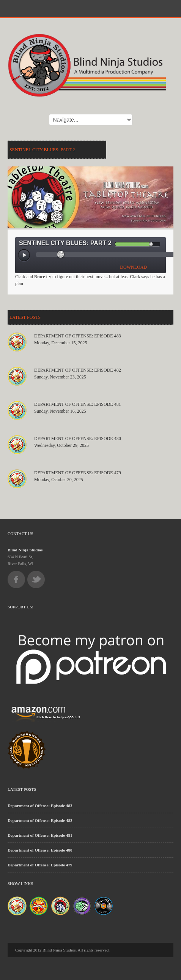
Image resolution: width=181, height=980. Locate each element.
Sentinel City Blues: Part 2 (42, 150)
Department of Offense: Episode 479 (78, 473)
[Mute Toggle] (109, 244)
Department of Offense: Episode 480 (78, 439)
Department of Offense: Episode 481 (78, 404)
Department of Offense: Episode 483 (78, 336)
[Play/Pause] (24, 256)
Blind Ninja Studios (25, 550)
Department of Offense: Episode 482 (78, 370)
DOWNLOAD (133, 267)
